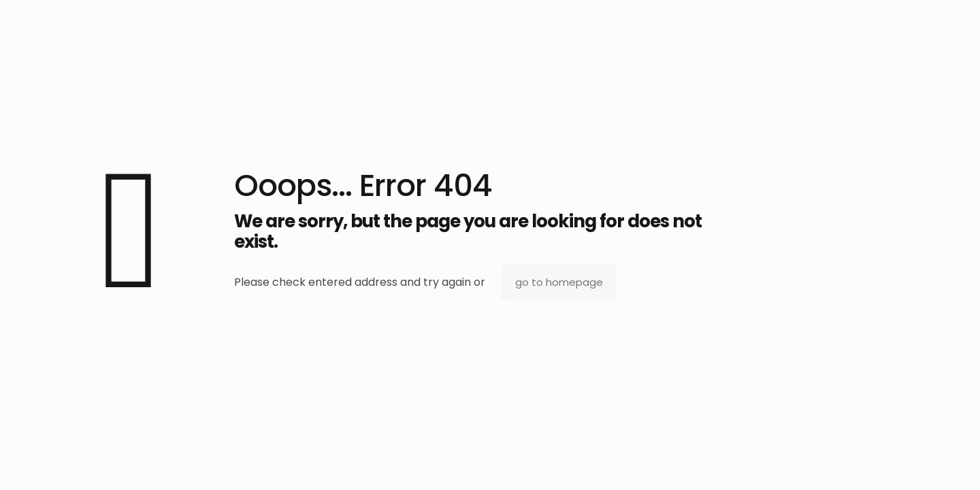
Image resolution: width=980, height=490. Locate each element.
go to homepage (559, 282)
